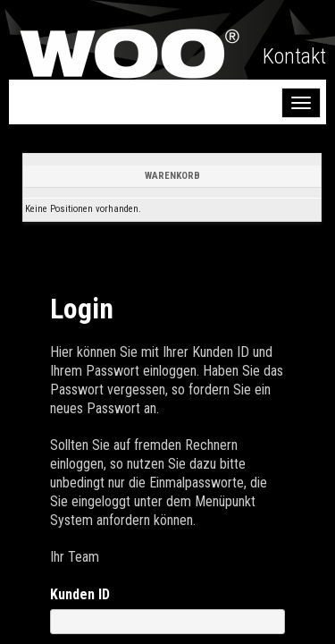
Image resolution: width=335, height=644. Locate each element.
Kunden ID (80, 594)
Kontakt (294, 56)
